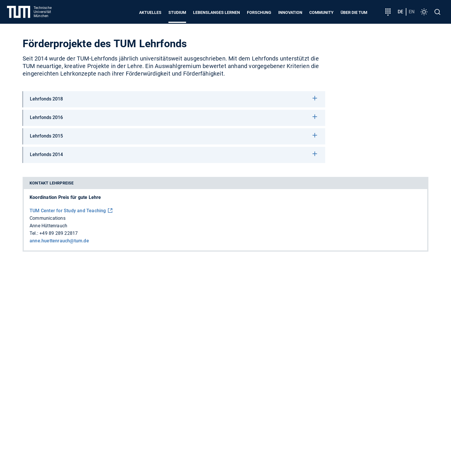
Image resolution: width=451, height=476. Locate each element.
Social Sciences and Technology (92, 371)
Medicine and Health (332, 361)
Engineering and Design (184, 361)
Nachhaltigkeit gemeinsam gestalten (344, 309)
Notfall (216, 424)
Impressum (191, 424)
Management (381, 361)
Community (321, 12)
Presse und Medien (84, 424)
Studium (177, 12)
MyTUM (214, 386)
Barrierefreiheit (126, 424)
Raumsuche (312, 386)
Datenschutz (160, 424)
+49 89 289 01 (76, 314)
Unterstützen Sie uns (182, 296)
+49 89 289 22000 (80, 321)
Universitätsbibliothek (360, 386)
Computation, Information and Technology (102, 361)
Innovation (290, 12)
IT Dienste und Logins (152, 386)
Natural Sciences (239, 361)
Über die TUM (354, 12)
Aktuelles (150, 12)
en (412, 12)
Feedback (49, 424)
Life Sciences (284, 361)
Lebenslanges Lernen (217, 12)
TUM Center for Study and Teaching (68, 211)
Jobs (28, 424)
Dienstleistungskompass (261, 386)
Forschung (259, 12)
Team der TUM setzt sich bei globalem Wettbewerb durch (365, 296)
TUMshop (406, 386)
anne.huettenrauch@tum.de (59, 241)
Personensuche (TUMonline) (87, 386)
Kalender (190, 386)
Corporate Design (76, 396)
